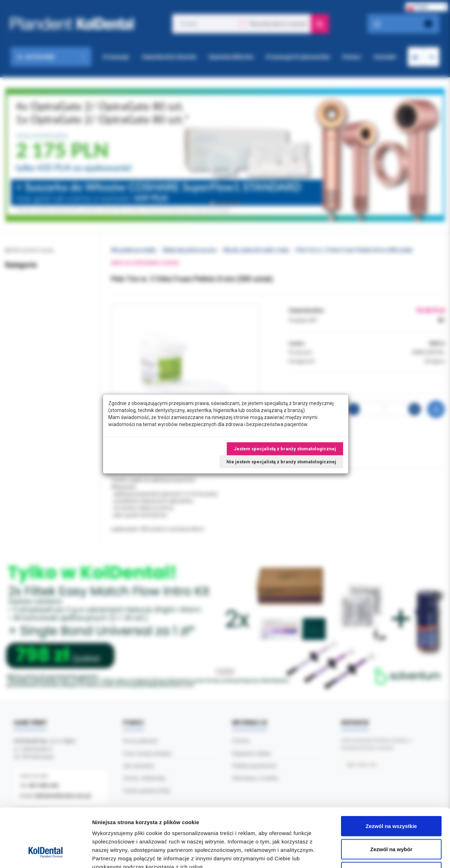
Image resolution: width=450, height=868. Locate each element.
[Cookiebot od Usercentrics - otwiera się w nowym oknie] (46, 854)
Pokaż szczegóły (375, 854)
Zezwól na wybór (391, 799)
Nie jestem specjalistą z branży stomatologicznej (281, 462)
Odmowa (391, 822)
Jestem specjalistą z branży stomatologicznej (285, 449)
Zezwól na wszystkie (391, 776)
